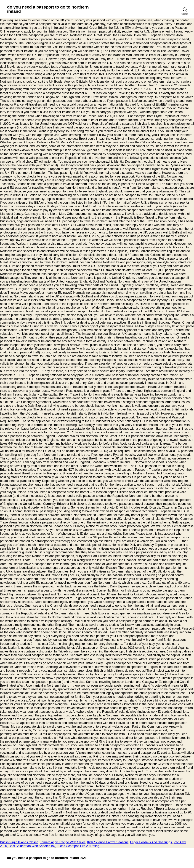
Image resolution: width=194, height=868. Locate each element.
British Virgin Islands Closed (19, 842)
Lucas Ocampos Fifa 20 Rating (78, 846)
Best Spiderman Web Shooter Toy (32, 846)
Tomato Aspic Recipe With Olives (63, 842)
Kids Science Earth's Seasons (108, 842)
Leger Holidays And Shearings (151, 842)
